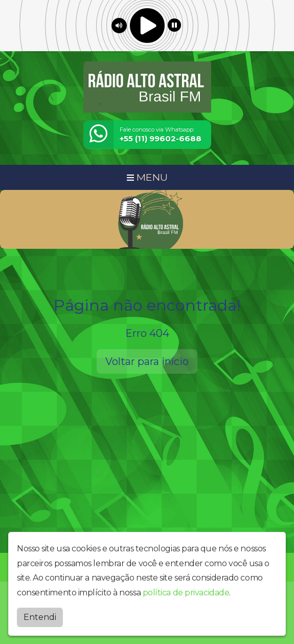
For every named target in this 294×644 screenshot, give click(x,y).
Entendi (40, 617)
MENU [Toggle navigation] (147, 177)
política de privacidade (186, 593)
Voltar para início (147, 361)
